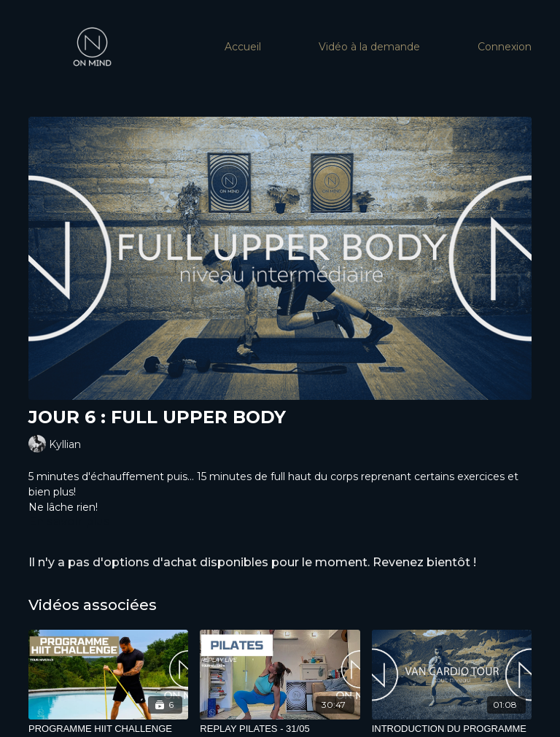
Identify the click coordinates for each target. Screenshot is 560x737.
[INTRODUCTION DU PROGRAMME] (452, 729)
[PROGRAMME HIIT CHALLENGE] (108, 729)
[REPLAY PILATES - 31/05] (280, 729)
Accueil (243, 47)
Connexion (505, 47)
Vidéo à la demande (369, 47)
